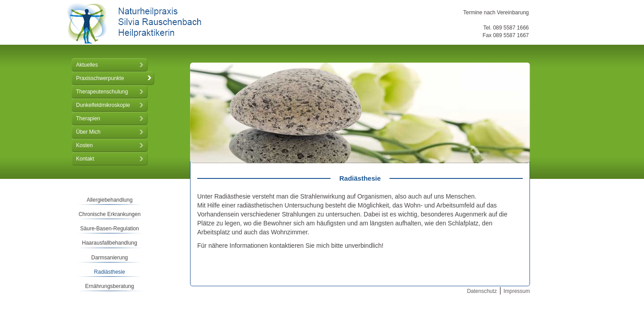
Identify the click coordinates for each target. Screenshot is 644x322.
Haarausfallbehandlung (109, 243)
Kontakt (85, 159)
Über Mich (88, 132)
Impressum (517, 291)
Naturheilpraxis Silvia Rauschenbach (134, 23)
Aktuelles (87, 65)
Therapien (88, 119)
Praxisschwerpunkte (100, 78)
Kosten (84, 145)
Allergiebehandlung (110, 200)
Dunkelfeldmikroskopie (103, 105)
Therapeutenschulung (102, 92)
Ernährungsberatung (109, 286)
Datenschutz (482, 291)
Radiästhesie (109, 272)
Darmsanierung (110, 258)
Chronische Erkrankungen (110, 214)
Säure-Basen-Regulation (109, 229)
